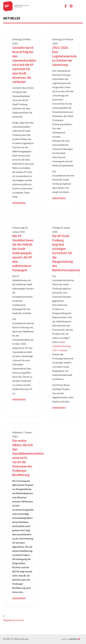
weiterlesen (19, 203)
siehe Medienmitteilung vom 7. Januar (62, 346)
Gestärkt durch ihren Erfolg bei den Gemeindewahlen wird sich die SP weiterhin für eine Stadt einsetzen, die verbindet (24, 65)
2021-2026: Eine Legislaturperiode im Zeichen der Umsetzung (64, 56)
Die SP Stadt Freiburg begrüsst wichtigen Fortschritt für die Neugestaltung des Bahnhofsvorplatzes (66, 253)
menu (81, 6)
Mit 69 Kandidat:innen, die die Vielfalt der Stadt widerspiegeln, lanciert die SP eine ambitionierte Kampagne (23, 253)
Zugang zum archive (13, 620)
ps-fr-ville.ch (15, 6)
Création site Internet (70, 639)
